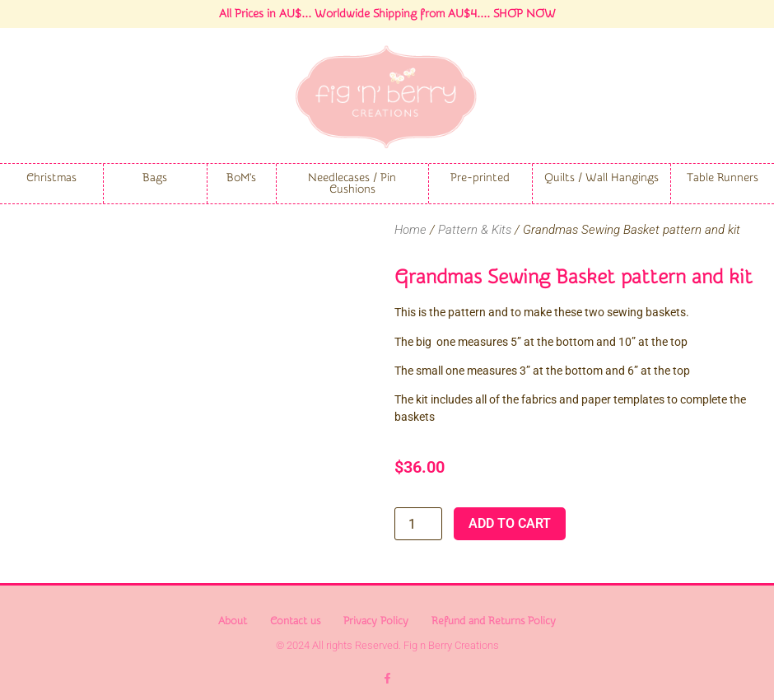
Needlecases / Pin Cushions (352, 184)
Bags (155, 178)
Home (410, 230)
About (233, 621)
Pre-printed (480, 178)
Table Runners (723, 178)
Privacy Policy (376, 621)
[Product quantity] (418, 524)
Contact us (295, 621)
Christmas (51, 178)
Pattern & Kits (475, 230)
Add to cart (510, 523)
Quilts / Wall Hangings (601, 178)
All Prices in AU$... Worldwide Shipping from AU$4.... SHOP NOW (387, 14)
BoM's (241, 178)
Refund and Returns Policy (494, 621)
